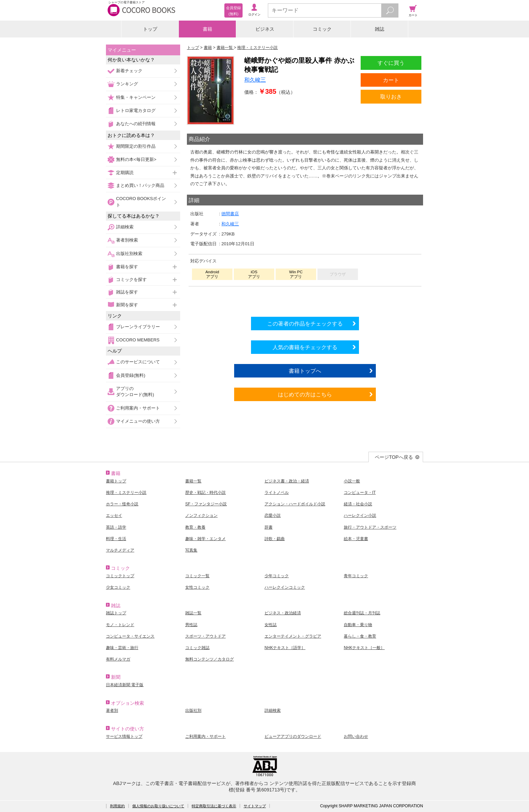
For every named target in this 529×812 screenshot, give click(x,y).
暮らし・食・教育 (360, 636)
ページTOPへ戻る (394, 457)
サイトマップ (255, 806)
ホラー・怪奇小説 (122, 504)
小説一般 (352, 481)
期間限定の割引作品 (136, 146)
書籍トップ (116, 481)
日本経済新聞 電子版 (125, 685)
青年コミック (356, 576)
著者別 (112, 710)
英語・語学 (116, 527)
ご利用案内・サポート (138, 408)
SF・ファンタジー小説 (206, 504)
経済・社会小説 (358, 504)
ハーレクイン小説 (360, 515)
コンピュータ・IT (360, 493)
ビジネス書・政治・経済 (287, 481)
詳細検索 (125, 227)
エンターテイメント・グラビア (293, 636)
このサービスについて (138, 362)
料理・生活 (116, 539)
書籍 (207, 29)
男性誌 (191, 625)
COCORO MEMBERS (138, 340)
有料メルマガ (118, 659)
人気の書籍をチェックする (305, 347)
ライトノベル (277, 493)
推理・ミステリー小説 (126, 493)
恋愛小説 (273, 515)
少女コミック (118, 587)
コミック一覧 (197, 576)
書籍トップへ (305, 371)
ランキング (127, 84)
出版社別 (193, 710)
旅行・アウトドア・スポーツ (370, 527)
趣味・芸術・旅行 (122, 648)
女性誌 (271, 625)
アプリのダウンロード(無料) (135, 391)
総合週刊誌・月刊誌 (362, 613)
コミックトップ (120, 576)
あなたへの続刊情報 (136, 124)
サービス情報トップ (124, 736)
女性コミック (197, 587)
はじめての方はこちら (305, 394)
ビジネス (265, 29)
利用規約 (117, 806)
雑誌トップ (116, 613)
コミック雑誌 (197, 648)
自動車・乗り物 (358, 625)
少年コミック (277, 576)
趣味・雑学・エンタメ (205, 539)
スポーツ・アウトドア (205, 636)
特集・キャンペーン (136, 97)
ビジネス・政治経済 (283, 613)
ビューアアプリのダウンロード (293, 736)
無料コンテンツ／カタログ (210, 659)
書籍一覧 (193, 481)
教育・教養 (195, 527)
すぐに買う (391, 63)
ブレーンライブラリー (138, 327)
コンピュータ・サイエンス (130, 636)
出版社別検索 (129, 254)
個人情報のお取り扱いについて (158, 806)
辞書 (269, 527)
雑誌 (380, 29)
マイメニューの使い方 (138, 421)
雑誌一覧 (193, 613)
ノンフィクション (201, 515)
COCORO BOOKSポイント (141, 202)
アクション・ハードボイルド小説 (295, 504)
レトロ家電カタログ (136, 110)
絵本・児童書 (356, 539)
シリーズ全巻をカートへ (305, 300)
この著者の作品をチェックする (305, 324)
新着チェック (129, 71)
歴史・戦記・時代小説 (205, 493)
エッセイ (114, 515)
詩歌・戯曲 (275, 539)
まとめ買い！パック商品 (140, 185)
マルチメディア (120, 550)
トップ (150, 29)
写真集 (191, 550)
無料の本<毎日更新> (136, 159)
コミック (322, 29)
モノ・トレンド (120, 625)
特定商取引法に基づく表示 (214, 806)
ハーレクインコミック (285, 587)
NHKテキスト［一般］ (364, 648)
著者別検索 (127, 240)
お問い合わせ (356, 736)
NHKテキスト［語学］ (285, 648)
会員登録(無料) (131, 375)
